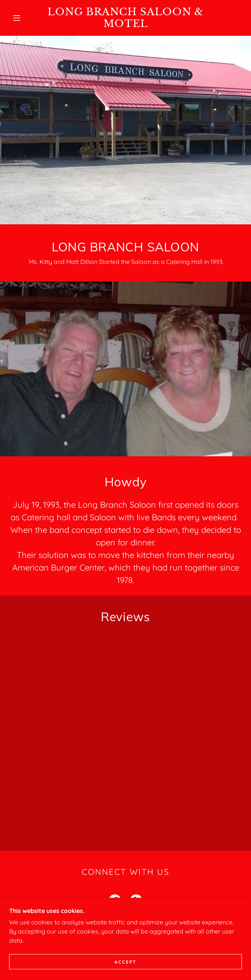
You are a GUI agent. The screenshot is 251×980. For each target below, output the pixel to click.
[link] (125, 18)
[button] (21, 18)
